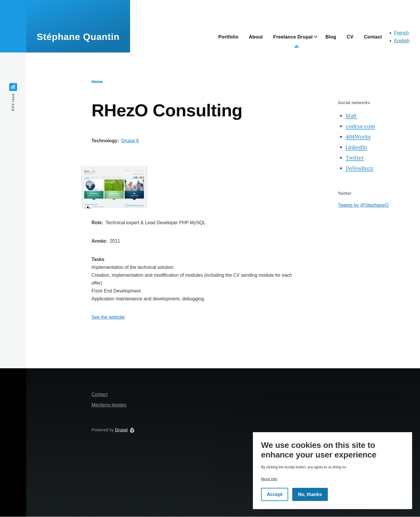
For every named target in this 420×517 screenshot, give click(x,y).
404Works (358, 137)
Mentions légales (109, 405)
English (402, 41)
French (402, 33)
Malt (351, 116)
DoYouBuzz (359, 168)
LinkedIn (356, 147)
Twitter (355, 158)
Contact (100, 394)
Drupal (121, 430)
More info (269, 479)
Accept (275, 494)
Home (97, 82)
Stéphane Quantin (78, 37)
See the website (108, 317)
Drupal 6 (130, 141)
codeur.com (360, 126)
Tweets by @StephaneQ (363, 205)
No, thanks (310, 494)
